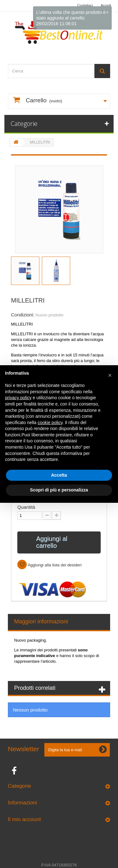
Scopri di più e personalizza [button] (59, 490)
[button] (110, 375)
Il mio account (24, 819)
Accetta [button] (59, 475)
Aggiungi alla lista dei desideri (54, 565)
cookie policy (50, 423)
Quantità (26, 507)
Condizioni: (23, 315)
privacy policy (18, 398)
